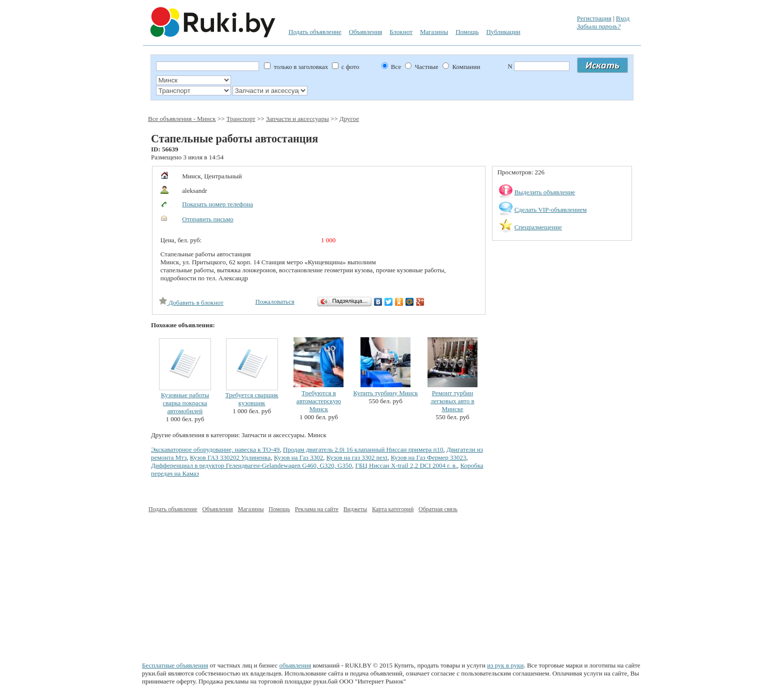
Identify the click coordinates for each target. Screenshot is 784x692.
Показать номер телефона (217, 204)
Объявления (366, 32)
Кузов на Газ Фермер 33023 (428, 457)
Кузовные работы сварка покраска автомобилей (185, 403)
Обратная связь (438, 509)
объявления (295, 665)
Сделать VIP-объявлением (551, 210)
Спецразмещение (538, 227)
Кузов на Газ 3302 (298, 457)
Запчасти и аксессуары (297, 119)
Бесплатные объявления (175, 665)
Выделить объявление (545, 192)
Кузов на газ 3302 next (357, 457)
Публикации (503, 32)
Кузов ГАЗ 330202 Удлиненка (230, 457)
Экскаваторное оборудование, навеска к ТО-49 (215, 449)
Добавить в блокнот (191, 303)
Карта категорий (393, 509)
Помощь (467, 32)
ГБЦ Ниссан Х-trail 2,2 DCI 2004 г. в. (406, 465)
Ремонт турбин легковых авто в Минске (452, 401)
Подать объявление (315, 32)
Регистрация (594, 18)
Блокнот (401, 32)
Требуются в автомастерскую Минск (319, 401)
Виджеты (355, 509)
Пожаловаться (275, 302)
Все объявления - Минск (182, 119)
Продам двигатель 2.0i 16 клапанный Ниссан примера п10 (363, 449)
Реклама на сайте (317, 509)
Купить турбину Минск (386, 393)
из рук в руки (505, 665)
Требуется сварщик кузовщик (252, 399)
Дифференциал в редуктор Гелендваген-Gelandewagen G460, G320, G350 (251, 465)
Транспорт (241, 119)
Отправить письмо (208, 219)
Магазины (434, 32)
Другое (349, 119)
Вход (623, 18)
